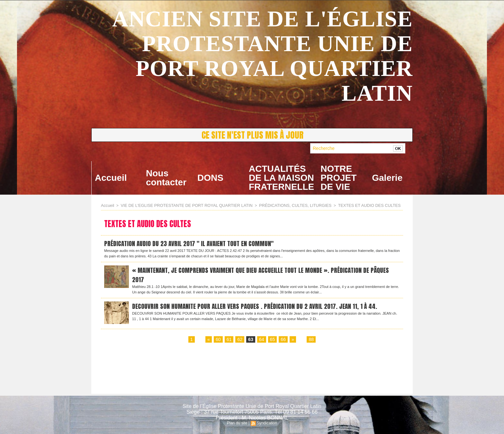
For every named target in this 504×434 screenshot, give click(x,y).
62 (240, 341)
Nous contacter (166, 178)
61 (229, 341)
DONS (210, 178)
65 (272, 341)
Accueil (111, 178)
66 (283, 341)
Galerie (387, 178)
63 (251, 341)
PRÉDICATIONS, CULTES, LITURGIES (285, 205)
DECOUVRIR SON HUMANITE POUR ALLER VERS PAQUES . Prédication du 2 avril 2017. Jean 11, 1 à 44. (259, 308)
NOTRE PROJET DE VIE (338, 178)
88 (311, 341)
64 (262, 341)
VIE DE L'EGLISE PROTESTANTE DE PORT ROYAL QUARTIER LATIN (182, 205)
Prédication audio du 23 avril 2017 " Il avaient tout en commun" (192, 243)
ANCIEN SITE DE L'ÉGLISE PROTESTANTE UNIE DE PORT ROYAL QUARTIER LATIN (262, 56)
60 (219, 341)
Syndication (267, 423)
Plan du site (237, 423)
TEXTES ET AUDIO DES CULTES (355, 205)
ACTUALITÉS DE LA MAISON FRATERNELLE (281, 178)
